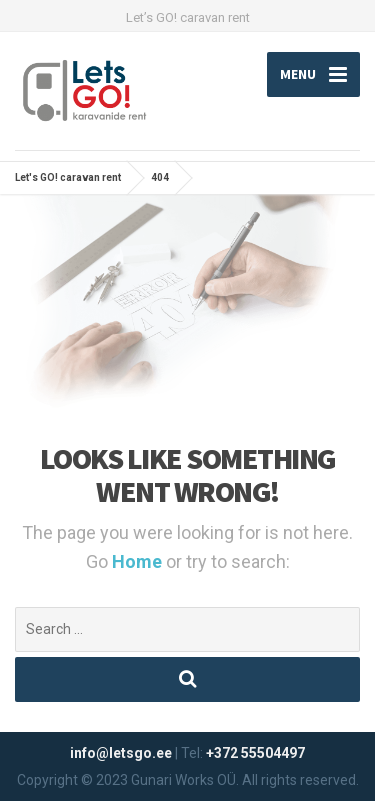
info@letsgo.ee (121, 753)
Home (139, 561)
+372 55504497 (255, 753)
